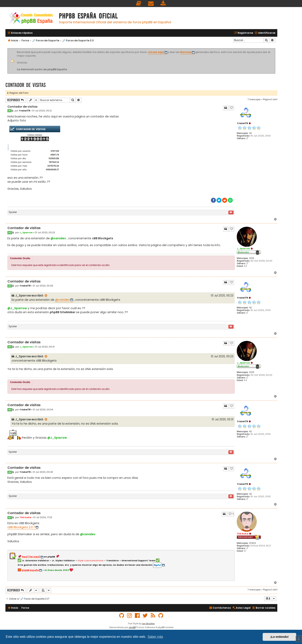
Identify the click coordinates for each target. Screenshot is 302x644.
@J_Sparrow (17, 308)
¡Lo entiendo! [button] (279, 637)
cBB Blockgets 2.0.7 (21, 527)
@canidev (58, 238)
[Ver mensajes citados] (46, 296)
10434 (252, 543)
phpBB (132, 627)
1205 (252, 258)
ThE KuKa (243, 534)
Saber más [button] (155, 637)
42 (250, 133)
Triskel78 (242, 123)
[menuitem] (139, 4)
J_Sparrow (243, 249)
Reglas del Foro (18, 93)
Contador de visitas (25, 85)
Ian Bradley (148, 624)
